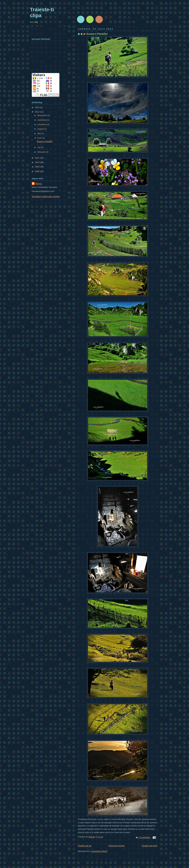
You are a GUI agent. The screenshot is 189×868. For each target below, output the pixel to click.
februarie (42, 152)
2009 (37, 167)
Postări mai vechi (150, 846)
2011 (37, 158)
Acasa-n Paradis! (97, 34)
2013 (37, 107)
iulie (39, 133)
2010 (37, 162)
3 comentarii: (145, 837)
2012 (37, 112)
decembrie (42, 115)
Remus (39, 184)
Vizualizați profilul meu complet (46, 196)
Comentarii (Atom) (99, 851)
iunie (40, 138)
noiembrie (42, 120)
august (41, 129)
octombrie (42, 124)
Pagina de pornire (117, 846)
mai (39, 147)
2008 (37, 171)
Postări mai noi (85, 846)
